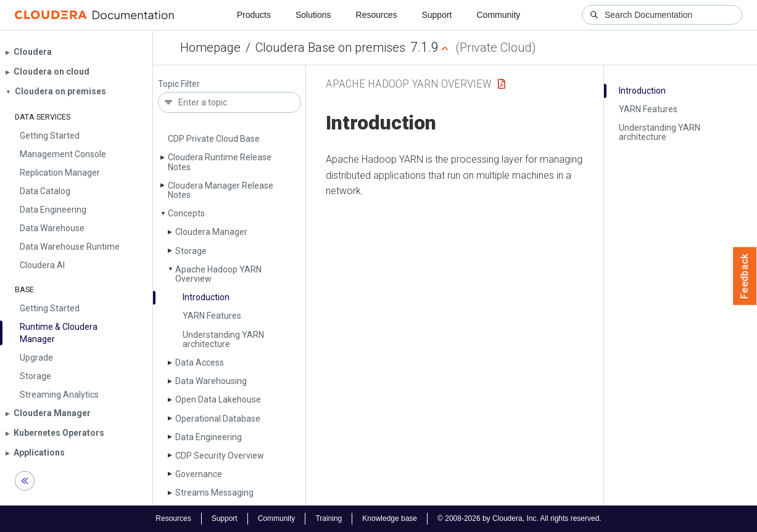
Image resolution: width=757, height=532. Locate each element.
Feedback (745, 276)
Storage (191, 251)
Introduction (206, 297)
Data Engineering (209, 437)
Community (499, 15)
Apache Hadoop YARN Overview (218, 274)
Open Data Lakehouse (218, 399)
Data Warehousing (211, 381)
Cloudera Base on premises (330, 47)
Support (436, 15)
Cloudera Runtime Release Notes (220, 162)
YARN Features (212, 316)
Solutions (313, 15)
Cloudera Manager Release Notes (221, 190)
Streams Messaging (214, 493)
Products (254, 15)
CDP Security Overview (220, 456)
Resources (377, 15)
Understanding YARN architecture (223, 339)
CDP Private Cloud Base (214, 139)
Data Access (200, 362)
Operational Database (218, 419)
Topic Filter (179, 84)
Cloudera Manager (211, 232)
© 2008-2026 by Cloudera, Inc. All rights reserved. (519, 518)
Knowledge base (390, 518)
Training (329, 518)
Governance (199, 474)
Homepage (210, 47)
